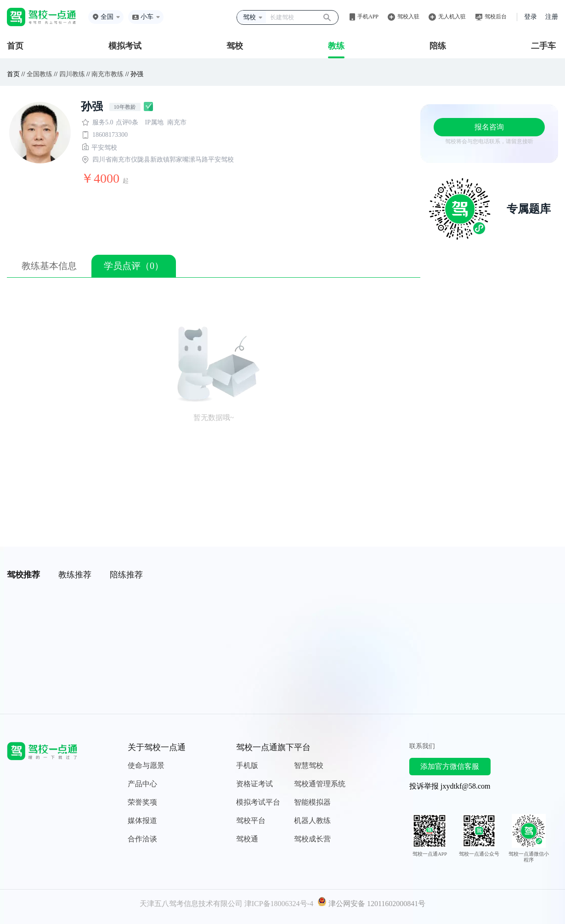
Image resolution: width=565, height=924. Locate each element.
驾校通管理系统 (320, 784)
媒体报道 (142, 820)
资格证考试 (254, 784)
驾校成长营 (312, 839)
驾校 (235, 46)
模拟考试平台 (258, 802)
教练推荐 (75, 575)
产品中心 (142, 784)
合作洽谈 (142, 839)
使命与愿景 (146, 765)
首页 (15, 46)
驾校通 (247, 839)
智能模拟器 (312, 802)
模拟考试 (125, 46)
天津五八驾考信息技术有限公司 (191, 904)
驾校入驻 (408, 17)
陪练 (438, 46)
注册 (552, 17)
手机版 (247, 765)
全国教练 (40, 74)
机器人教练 (312, 820)
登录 (531, 17)
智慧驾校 (309, 765)
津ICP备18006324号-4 (279, 904)
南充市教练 (107, 74)
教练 (336, 46)
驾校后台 (496, 17)
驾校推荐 (23, 575)
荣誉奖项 (142, 802)
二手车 (543, 46)
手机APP (368, 17)
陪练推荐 (126, 575)
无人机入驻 (452, 17)
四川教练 (72, 74)
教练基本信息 (49, 266)
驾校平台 (251, 820)
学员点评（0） (134, 266)
